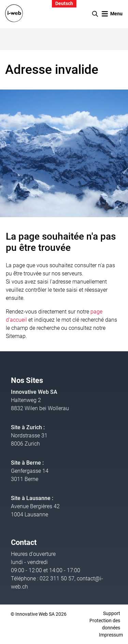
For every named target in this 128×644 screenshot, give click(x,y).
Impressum (111, 635)
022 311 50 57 (57, 578)
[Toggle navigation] (112, 14)
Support (112, 613)
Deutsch (64, 4)
